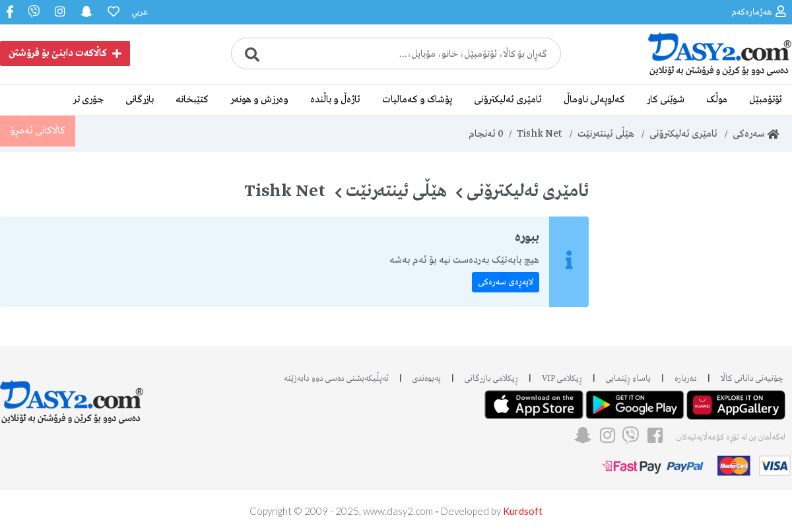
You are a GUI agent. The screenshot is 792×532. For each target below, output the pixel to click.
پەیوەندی (427, 379)
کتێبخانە (192, 100)
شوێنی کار (666, 100)
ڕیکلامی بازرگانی (491, 379)
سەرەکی (756, 134)
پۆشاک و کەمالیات (417, 100)
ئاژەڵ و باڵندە (335, 100)
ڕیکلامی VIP (562, 379)
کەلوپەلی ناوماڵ (594, 100)
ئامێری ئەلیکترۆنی (508, 100)
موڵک (717, 100)
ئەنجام (486, 134)
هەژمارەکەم (759, 12)
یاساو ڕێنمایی (628, 379)
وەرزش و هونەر (259, 100)
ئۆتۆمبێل (766, 100)
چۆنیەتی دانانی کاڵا (752, 379)
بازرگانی (140, 100)
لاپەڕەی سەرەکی (506, 282)
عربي (140, 12)
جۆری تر (88, 100)
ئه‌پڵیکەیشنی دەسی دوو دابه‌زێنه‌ (336, 379)
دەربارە (686, 379)
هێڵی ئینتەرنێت (606, 134)
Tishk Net (540, 134)
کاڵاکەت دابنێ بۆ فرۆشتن (65, 53)
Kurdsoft (523, 511)
